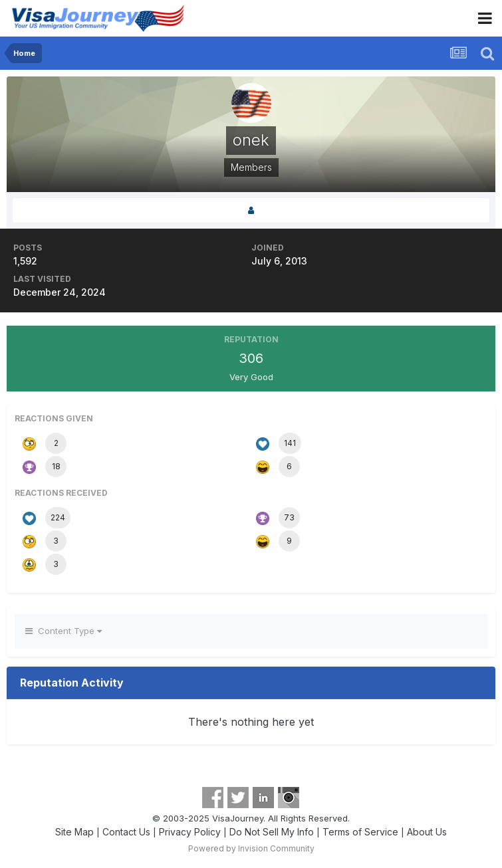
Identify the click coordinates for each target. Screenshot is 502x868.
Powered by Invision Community (251, 848)
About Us (427, 832)
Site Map (74, 832)
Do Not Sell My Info (272, 832)
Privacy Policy (190, 832)
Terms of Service (360, 832)
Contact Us (126, 832)
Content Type (63, 631)
